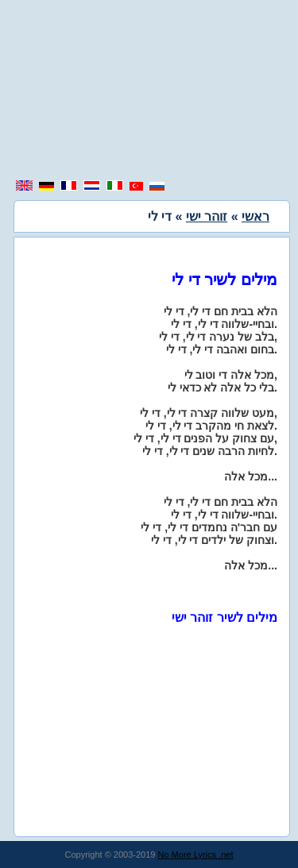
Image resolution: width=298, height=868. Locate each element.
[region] (149, 91)
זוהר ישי (207, 216)
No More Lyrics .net (196, 854)
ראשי (255, 216)
